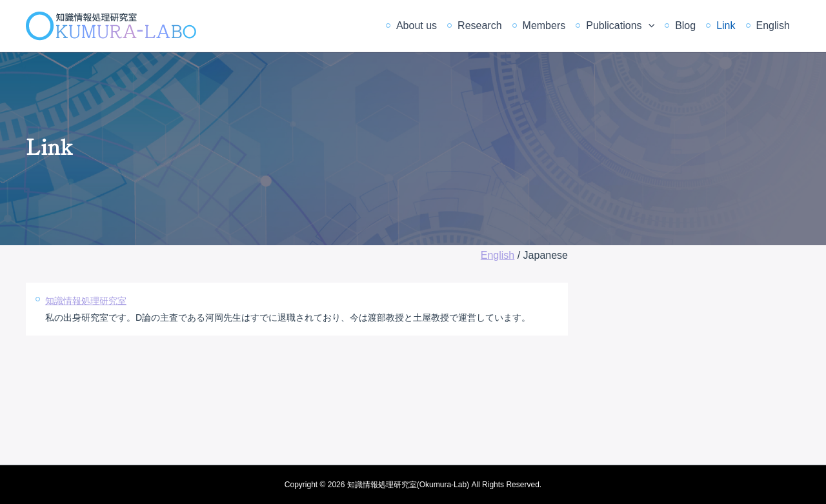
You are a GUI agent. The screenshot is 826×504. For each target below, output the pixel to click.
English (773, 25)
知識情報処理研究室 (86, 301)
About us (417, 25)
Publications (620, 26)
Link (726, 25)
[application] (649, 26)
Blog (685, 25)
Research (479, 25)
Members (544, 25)
